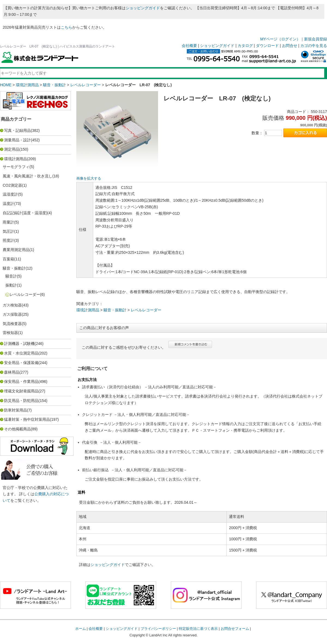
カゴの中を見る (314, 46)
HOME (6, 85)
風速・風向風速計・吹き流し (28, 176)
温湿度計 (10, 194)
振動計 (11, 285)
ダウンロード (267, 46)
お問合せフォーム (235, 629)
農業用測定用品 (16, 250)
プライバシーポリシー (158, 629)
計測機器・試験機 (19, 344)
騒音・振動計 (55, 85)
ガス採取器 (12, 314)
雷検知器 (10, 333)
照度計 (8, 240)
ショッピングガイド (143, 8)
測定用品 (12, 149)
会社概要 (189, 46)
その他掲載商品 (17, 429)
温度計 (8, 204)
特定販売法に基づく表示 (198, 629)
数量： (257, 133)
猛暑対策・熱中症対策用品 (27, 419)
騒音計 (11, 276)
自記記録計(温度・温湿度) (25, 213)
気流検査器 (12, 324)
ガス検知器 (12, 305)
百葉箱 (8, 259)
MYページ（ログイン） (280, 39)
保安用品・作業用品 (21, 381)
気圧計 (8, 231)
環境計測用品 (27, 85)
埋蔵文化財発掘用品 (21, 391)
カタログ (245, 46)
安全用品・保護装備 (21, 363)
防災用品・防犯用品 (21, 401)
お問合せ (290, 46)
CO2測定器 (12, 185)
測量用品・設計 (17, 140)
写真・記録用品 (17, 130)
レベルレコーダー (86, 85)
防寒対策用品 (16, 410)
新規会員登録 (316, 39)
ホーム (81, 629)
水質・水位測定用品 (21, 353)
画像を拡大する (89, 178)
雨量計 (8, 222)
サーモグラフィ (16, 167)
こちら (66, 27)
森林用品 (12, 372)
